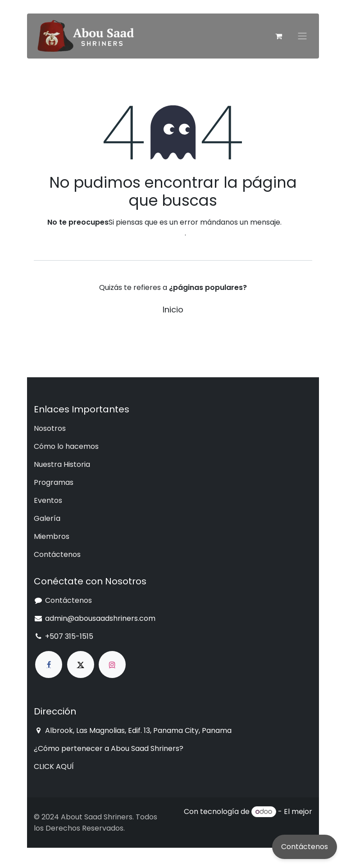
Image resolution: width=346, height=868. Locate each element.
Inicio (173, 310)
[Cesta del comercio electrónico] (278, 36)
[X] (81, 665)
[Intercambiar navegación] (302, 36)
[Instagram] (112, 665)
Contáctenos (305, 847)
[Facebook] (49, 665)
